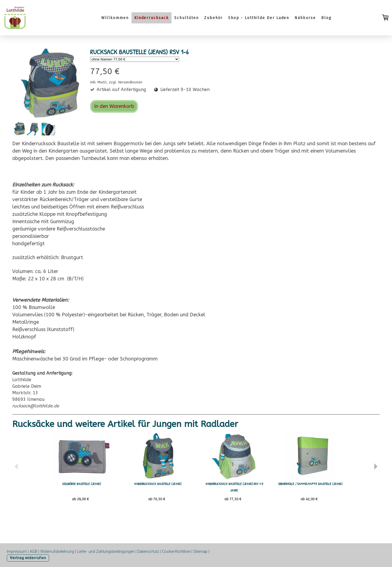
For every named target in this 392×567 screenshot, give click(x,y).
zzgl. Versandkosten (126, 82)
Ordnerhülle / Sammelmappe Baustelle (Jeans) (310, 484)
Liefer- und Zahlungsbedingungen (106, 552)
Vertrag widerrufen (28, 558)
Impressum (17, 552)
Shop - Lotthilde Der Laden (259, 18)
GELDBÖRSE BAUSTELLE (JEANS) (82, 484)
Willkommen (115, 18)
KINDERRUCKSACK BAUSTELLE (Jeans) (158, 484)
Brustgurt (72, 257)
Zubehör (214, 18)
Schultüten (186, 18)
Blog (326, 18)
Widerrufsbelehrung (57, 552)
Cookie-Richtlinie (176, 552)
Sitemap (200, 552)
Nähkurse (305, 18)
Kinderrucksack (151, 18)
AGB (33, 552)
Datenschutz (148, 552)
